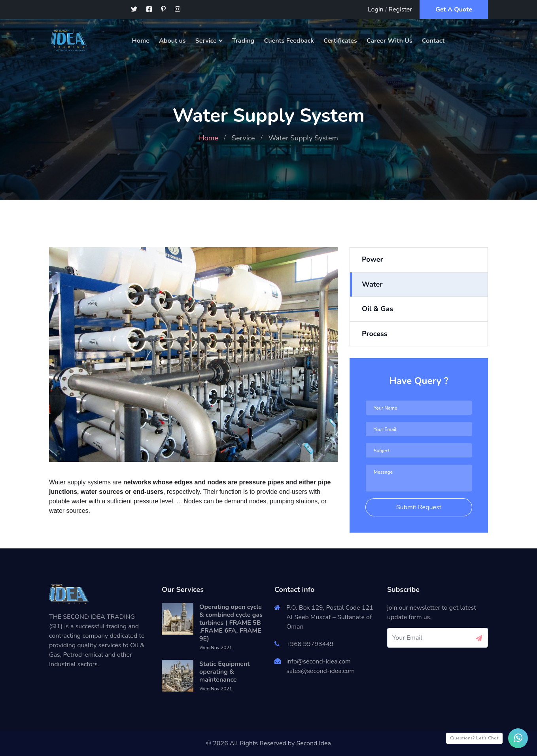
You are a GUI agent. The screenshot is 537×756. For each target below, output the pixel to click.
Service (206, 41)
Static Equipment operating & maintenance (225, 672)
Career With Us (390, 41)
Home (141, 41)
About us (172, 41)
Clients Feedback (289, 41)
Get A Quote (454, 9)
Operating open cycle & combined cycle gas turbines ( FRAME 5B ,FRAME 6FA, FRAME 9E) (231, 623)
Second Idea (313, 743)
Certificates (340, 41)
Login (376, 9)
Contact (433, 41)
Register (401, 9)
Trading (243, 41)
